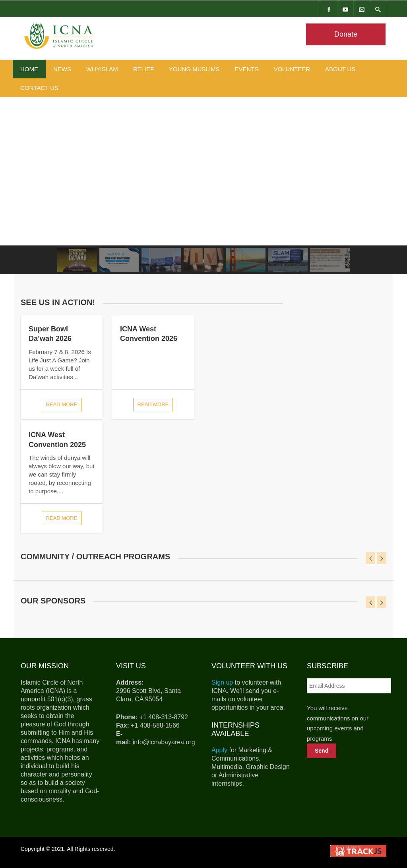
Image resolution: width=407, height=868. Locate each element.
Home (29, 69)
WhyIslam (102, 69)
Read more (62, 404)
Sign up (222, 682)
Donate (346, 34)
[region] (203, 186)
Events (247, 69)
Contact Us (39, 88)
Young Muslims (194, 69)
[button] (77, 260)
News (62, 69)
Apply (219, 750)
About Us (340, 69)
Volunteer (292, 69)
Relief (144, 69)
